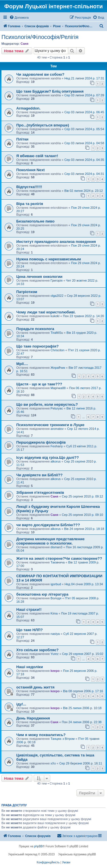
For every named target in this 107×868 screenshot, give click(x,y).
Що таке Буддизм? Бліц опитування (50, 91)
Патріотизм (27, 292)
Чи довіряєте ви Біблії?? (39, 475)
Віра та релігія (30, 204)
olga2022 (57, 296)
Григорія (56, 280)
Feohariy (57, 446)
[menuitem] (19, 17)
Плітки (22, 139)
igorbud (56, 584)
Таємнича (58, 562)
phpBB (39, 846)
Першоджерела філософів (41, 442)
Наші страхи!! (29, 609)
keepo (55, 671)
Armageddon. (28, 108)
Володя (56, 598)
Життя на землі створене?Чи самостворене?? (59, 558)
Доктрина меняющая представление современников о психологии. (50, 541)
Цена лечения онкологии (39, 277)
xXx (53, 763)
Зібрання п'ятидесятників (40, 492)
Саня (24, 44)
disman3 (56, 547)
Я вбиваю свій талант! (37, 156)
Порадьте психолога (35, 329)
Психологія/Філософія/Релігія (40, 37)
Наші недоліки (30, 667)
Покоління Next (31, 170)
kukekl (55, 316)
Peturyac (57, 408)
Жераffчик (58, 368)
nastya (55, 634)
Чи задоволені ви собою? (40, 74)
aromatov (57, 429)
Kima (54, 613)
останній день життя (35, 687)
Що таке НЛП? (30, 630)
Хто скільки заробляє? (37, 650)
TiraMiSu (57, 333)
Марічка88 (58, 388)
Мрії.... (22, 364)
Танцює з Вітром (62, 739)
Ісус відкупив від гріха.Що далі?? (48, 458)
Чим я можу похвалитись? (41, 735)
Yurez (54, 654)
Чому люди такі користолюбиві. (46, 312)
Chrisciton (57, 350)
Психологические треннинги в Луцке (50, 425)
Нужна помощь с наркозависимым (49, 259)
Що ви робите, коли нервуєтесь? (47, 404)
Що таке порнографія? (37, 346)
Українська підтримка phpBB (77, 854)
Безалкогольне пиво (35, 221)
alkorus (55, 461)
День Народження (33, 718)
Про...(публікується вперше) (43, 125)
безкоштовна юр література (42, 594)
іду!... (21, 704)
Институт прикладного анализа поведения (56, 242)
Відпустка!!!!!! (29, 187)
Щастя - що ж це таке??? (39, 384)
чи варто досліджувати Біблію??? (48, 525)
